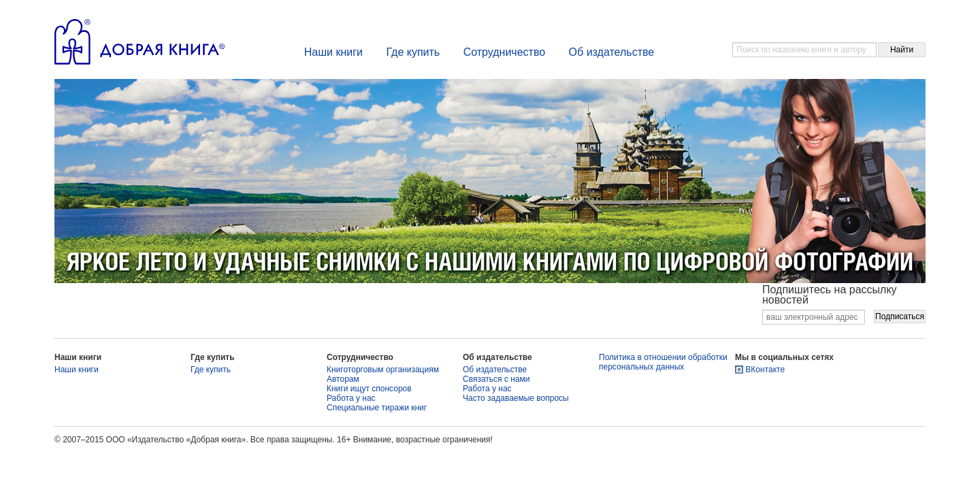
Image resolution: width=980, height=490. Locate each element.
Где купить (413, 52)
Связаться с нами (496, 379)
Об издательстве (612, 52)
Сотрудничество (505, 52)
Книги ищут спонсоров (369, 389)
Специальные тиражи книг (377, 408)
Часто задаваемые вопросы (516, 398)
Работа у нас (351, 398)
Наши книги (333, 52)
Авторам (343, 379)
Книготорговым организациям (383, 370)
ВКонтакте (765, 370)
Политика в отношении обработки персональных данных (663, 362)
